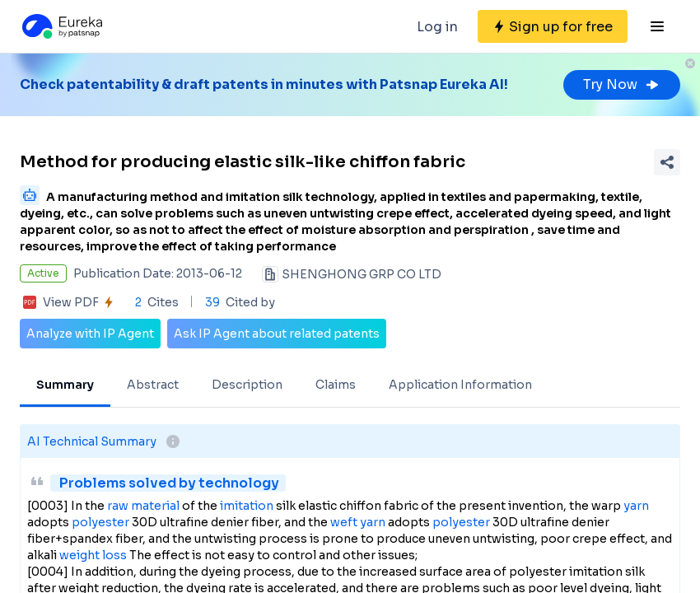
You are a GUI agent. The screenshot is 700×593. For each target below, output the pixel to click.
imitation (247, 506)
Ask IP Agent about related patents (277, 334)
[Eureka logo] (61, 26)
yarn (636, 506)
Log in (437, 27)
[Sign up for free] (553, 26)
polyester (100, 522)
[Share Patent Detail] (667, 162)
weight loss (93, 555)
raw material (143, 506)
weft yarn (358, 522)
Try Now (622, 84)
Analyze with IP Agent (90, 334)
